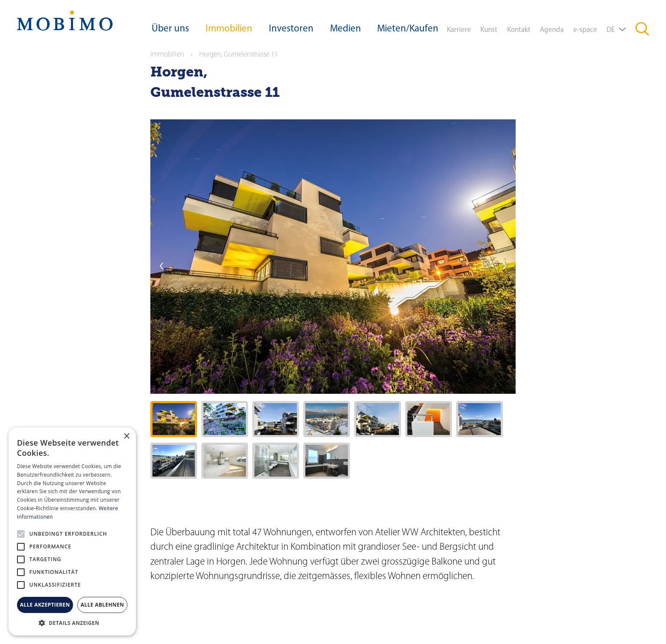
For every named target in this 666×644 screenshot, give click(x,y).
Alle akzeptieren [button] (45, 605)
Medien (346, 29)
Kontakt (519, 30)
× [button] (126, 436)
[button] (72, 623)
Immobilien (229, 29)
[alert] (72, 531)
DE (611, 30)
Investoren (291, 29)
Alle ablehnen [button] (102, 605)
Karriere (459, 30)
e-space (585, 30)
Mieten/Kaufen (408, 29)
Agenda (552, 30)
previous (161, 266)
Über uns (170, 29)
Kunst (489, 30)
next (505, 266)
